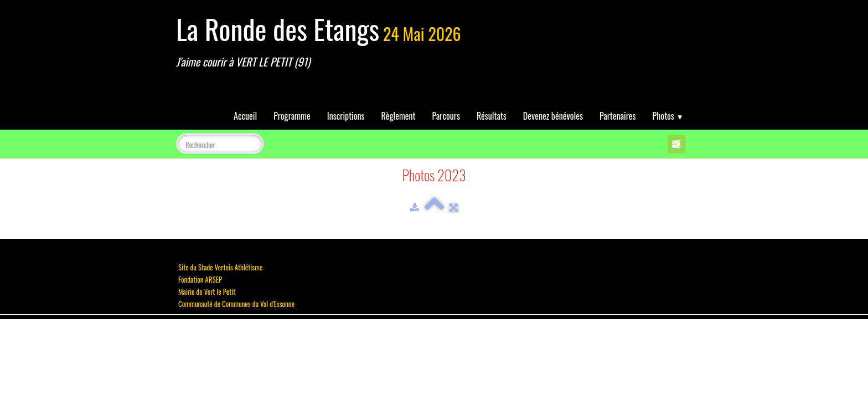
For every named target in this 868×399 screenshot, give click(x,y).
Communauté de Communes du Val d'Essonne (236, 304)
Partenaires (618, 116)
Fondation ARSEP (200, 279)
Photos (668, 116)
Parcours (446, 116)
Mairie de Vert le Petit (207, 291)
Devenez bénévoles (553, 116)
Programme (292, 116)
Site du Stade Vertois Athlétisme (220, 267)
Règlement (399, 116)
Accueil (245, 116)
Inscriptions (346, 116)
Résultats (492, 116)
